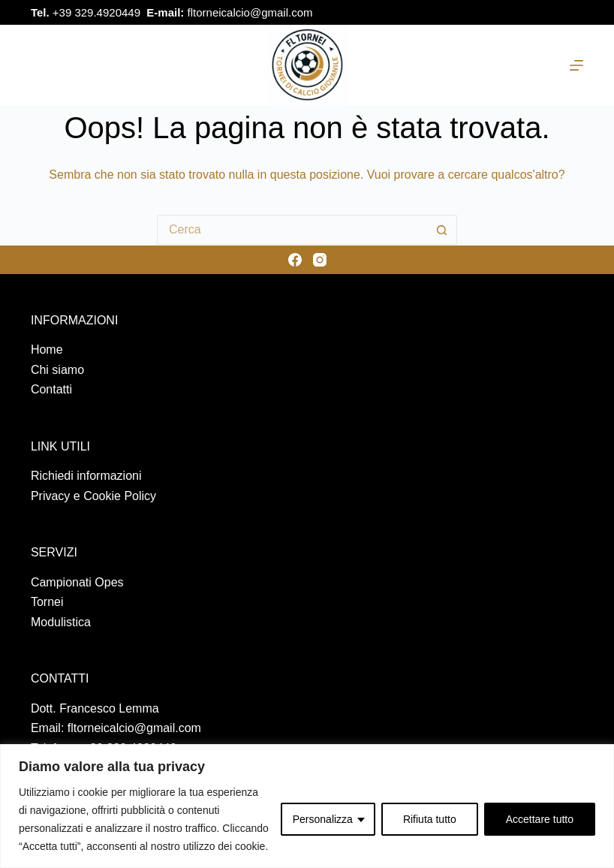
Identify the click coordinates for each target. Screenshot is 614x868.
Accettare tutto (540, 819)
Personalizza (323, 819)
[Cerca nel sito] (36, 65)
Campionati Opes (77, 582)
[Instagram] (574, 13)
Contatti (51, 389)
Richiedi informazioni (86, 476)
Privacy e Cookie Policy (93, 496)
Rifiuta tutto (430, 819)
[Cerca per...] (292, 230)
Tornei (47, 602)
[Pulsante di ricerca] (442, 230)
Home (47, 350)
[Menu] (576, 65)
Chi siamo (57, 370)
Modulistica (61, 622)
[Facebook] (545, 13)
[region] (307, 806)
